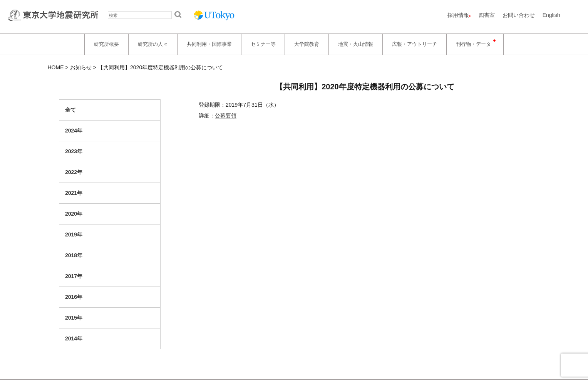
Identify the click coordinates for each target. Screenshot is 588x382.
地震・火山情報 (356, 44)
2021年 (74, 193)
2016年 (74, 297)
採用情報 (458, 15)
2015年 (74, 318)
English (551, 15)
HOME (56, 67)
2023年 (74, 151)
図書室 (487, 15)
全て (70, 110)
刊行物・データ (473, 44)
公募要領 (226, 116)
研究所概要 (106, 44)
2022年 (74, 172)
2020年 (74, 214)
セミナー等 (263, 44)
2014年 (74, 338)
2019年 (74, 235)
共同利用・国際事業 (209, 44)
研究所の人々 (153, 44)
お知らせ (81, 67)
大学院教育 (307, 44)
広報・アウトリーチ (415, 44)
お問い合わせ (519, 15)
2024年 (74, 131)
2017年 (74, 276)
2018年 (74, 255)
